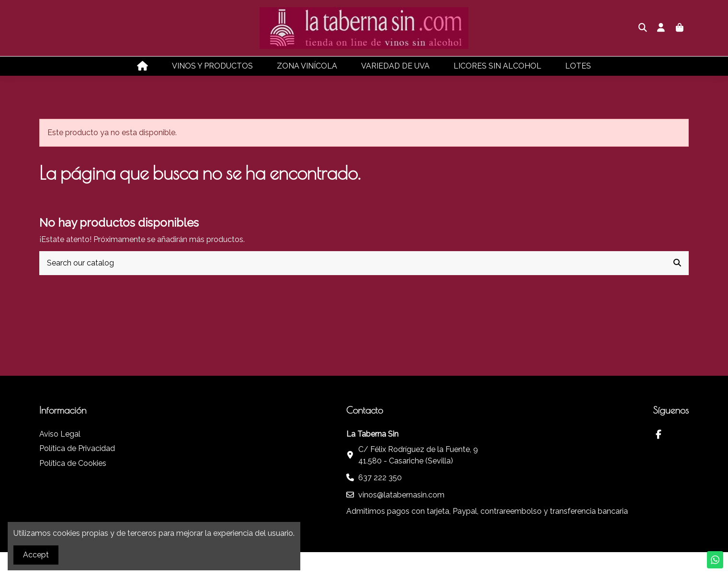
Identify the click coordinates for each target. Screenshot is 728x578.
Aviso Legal (60, 434)
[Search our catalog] (677, 263)
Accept (36, 555)
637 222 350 (380, 478)
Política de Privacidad (77, 448)
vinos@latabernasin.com (401, 495)
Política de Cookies (73, 463)
